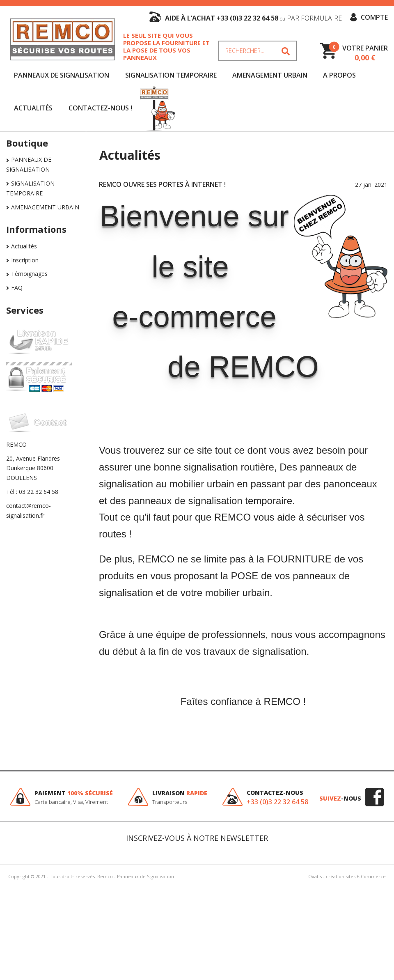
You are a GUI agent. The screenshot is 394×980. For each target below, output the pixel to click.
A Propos (339, 75)
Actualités (33, 108)
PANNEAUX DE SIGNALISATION (62, 75)
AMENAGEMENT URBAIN (270, 75)
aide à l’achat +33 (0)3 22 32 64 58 (253, 18)
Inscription (25, 260)
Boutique (27, 143)
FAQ (17, 288)
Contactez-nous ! (100, 108)
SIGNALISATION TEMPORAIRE (171, 75)
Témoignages (29, 274)
